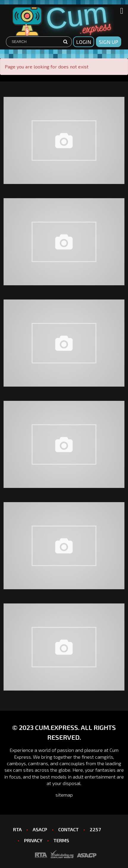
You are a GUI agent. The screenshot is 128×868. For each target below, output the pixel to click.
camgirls (104, 757)
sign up (109, 42)
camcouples (72, 763)
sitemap (64, 795)
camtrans (38, 763)
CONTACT (68, 829)
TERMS (61, 840)
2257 (95, 829)
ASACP (40, 829)
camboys (16, 763)
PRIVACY (33, 840)
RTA (17, 829)
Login (84, 42)
